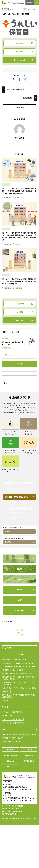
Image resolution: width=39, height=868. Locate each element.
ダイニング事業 (31, 731)
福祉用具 (20, 384)
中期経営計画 (7, 785)
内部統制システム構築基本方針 (12, 854)
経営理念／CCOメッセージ (23, 755)
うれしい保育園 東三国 (25, 98)
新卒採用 (10, 793)
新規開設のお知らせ (19, 766)
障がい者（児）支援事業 (10, 716)
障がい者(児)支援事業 (19, 397)
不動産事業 (6, 734)
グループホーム (19, 410)
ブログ (20, 371)
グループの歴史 (7, 758)
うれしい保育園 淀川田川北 (16, 90)
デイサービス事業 (29, 710)
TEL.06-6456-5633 (10, 832)
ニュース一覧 (7, 766)
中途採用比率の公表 (10, 798)
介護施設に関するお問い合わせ (17, 540)
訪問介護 (20, 377)
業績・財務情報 (31, 777)
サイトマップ (6, 849)
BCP (20, 417)
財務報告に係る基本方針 (10, 852)
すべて (20, 364)
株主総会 (22, 777)
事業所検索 (30, 3)
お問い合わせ (10, 804)
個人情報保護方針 (18, 849)
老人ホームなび (20, 60)
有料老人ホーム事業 (19, 703)
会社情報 (20, 52)
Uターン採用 (29, 798)
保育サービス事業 (26, 716)
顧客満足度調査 (29, 804)
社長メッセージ (7, 755)
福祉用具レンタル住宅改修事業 (13, 713)
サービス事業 (7, 691)
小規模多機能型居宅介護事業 (12, 710)
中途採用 (29, 793)
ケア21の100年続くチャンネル (19, 404)
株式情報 (5, 781)
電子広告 (20, 781)
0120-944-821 (21, 551)
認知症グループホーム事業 (11, 706)
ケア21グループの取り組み (13, 762)
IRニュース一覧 (18, 785)
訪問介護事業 (7, 703)
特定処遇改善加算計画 (9, 857)
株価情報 (13, 781)
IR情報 (4, 772)
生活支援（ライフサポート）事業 (13, 731)
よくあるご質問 (11, 561)
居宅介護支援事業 (27, 706)
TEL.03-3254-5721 (10, 843)
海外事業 (5, 743)
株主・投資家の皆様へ (10, 777)
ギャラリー (10, 810)
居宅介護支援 (20, 390)
